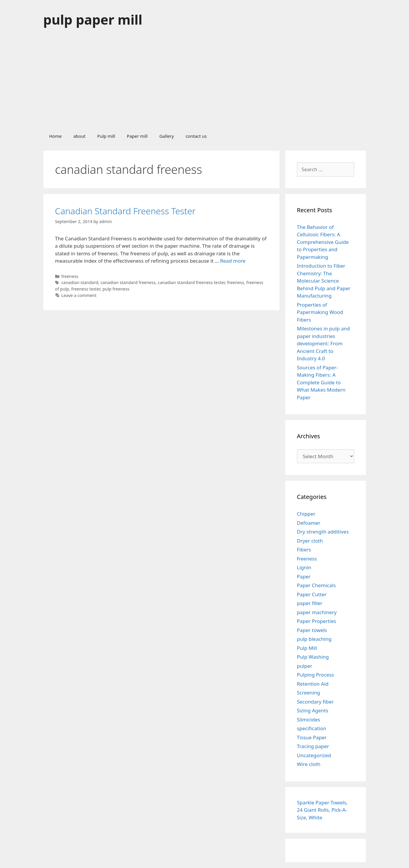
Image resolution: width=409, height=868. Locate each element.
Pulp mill (106, 136)
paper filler (310, 603)
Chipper (306, 514)
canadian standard (80, 282)
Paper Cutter (312, 594)
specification (312, 728)
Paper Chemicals (316, 585)
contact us (196, 136)
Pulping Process (316, 675)
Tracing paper (313, 746)
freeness (70, 276)
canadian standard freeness (128, 282)
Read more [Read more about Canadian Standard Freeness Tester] (233, 261)
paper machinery (317, 612)
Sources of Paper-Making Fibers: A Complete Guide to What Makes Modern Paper (321, 382)
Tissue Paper (312, 737)
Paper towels (312, 630)
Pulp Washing (313, 657)
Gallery (166, 136)
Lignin (304, 567)
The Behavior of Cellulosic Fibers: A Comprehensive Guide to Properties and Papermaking (323, 242)
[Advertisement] (205, 83)
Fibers (304, 549)
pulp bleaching (314, 639)
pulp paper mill (93, 19)
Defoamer (309, 523)
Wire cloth (309, 764)
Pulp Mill (307, 648)
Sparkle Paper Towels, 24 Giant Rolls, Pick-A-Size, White (322, 810)
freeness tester (86, 289)
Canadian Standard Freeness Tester (125, 211)
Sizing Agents (313, 710)
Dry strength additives (323, 532)
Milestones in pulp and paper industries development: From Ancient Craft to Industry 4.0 (324, 343)
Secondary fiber (315, 702)
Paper (304, 576)
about (79, 136)
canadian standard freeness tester (191, 282)
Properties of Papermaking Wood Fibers (320, 312)
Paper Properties (317, 621)
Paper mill (137, 136)
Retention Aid (313, 684)
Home (56, 136)
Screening (309, 693)
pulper (305, 666)
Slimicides (309, 720)
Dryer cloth (310, 541)
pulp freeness (116, 289)
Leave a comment (79, 295)
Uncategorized (314, 755)
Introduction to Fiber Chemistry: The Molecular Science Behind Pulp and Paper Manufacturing (324, 281)
